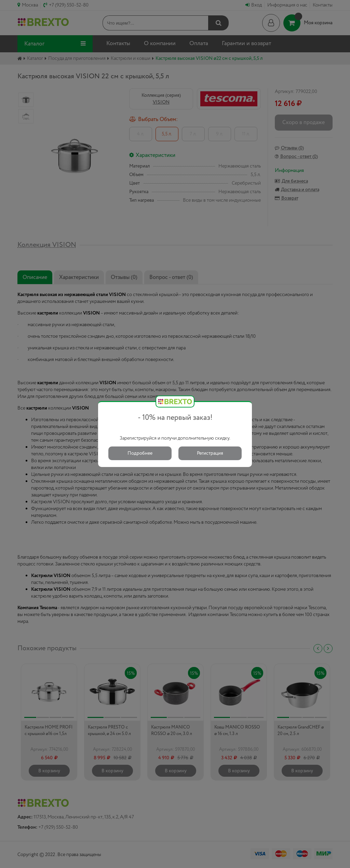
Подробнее (140, 453)
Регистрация (210, 453)
